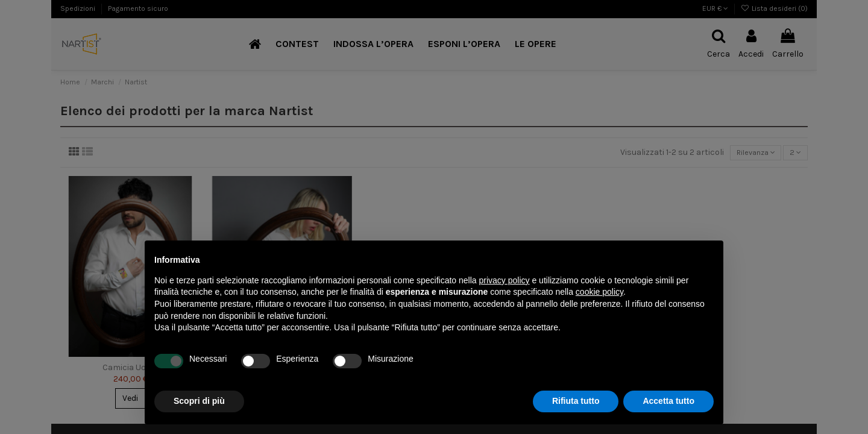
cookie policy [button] (599, 292)
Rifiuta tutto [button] (576, 401)
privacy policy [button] (505, 280)
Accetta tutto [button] (668, 401)
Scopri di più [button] (199, 401)
